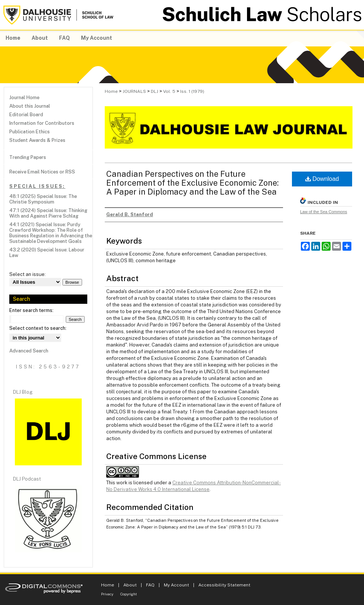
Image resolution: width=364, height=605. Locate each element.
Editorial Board (26, 115)
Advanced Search (29, 351)
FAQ (150, 585)
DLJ (155, 91)
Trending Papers (28, 157)
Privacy (107, 594)
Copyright (129, 594)
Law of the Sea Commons (324, 212)
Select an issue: (27, 274)
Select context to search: (38, 328)
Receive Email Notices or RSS (42, 172)
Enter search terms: (31, 310)
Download (322, 179)
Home (111, 91)
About (130, 585)
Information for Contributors (42, 123)
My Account (176, 585)
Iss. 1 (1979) (192, 91)
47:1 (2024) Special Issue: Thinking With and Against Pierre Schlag (48, 213)
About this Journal (30, 106)
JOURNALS (134, 91)
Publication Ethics (30, 132)
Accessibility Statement (224, 585)
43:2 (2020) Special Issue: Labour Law (47, 253)
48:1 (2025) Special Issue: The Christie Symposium (43, 199)
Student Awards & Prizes (37, 140)
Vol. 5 (169, 91)
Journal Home (24, 97)
